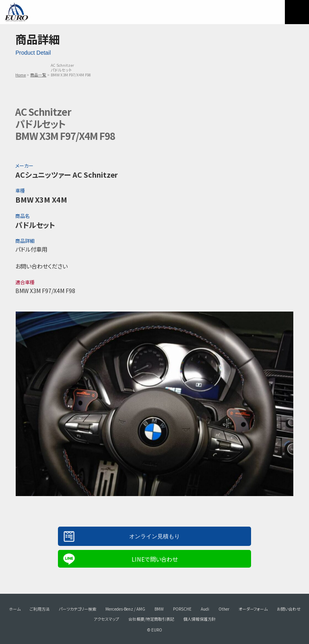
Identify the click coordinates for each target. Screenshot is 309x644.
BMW (159, 609)
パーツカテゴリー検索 (77, 609)
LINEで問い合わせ (154, 559)
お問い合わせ (289, 609)
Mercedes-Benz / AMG (125, 609)
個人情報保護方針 (200, 619)
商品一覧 (38, 75)
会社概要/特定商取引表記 (151, 619)
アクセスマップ (106, 619)
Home (21, 75)
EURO (16, 12)
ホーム (15, 609)
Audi (205, 609)
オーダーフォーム (253, 609)
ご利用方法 (40, 609)
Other (224, 609)
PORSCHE (182, 609)
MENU (297, 12)
